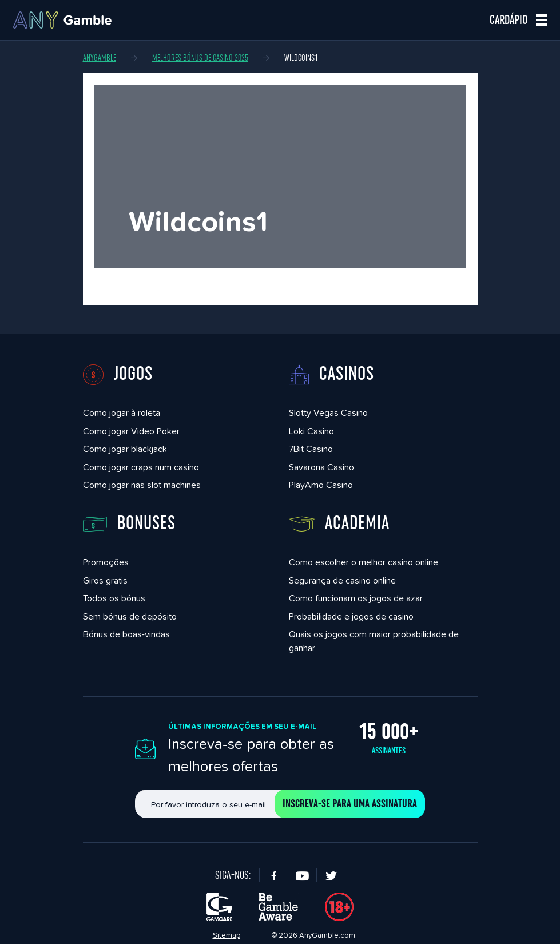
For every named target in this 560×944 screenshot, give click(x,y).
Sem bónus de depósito (130, 616)
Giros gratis (105, 580)
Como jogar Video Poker (131, 431)
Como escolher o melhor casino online (364, 562)
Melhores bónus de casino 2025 (200, 58)
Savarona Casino (321, 467)
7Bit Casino (311, 449)
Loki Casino (311, 431)
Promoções (106, 562)
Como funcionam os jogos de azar (356, 598)
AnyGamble (100, 58)
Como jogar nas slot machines (142, 485)
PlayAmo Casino (321, 485)
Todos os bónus (114, 598)
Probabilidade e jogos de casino (351, 616)
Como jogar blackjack (125, 449)
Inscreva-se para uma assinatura (350, 804)
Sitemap (227, 935)
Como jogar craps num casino (141, 467)
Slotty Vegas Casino (328, 413)
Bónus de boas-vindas (126, 634)
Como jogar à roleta (122, 413)
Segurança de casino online (342, 580)
